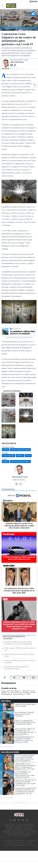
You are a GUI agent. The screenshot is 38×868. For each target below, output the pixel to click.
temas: (4, 459)
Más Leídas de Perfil (10, 752)
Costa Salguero (9, 456)
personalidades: (8, 447)
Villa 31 (28, 456)
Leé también (16, 329)
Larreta (6, 450)
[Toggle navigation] (3, 6)
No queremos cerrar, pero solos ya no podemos (22, 333)
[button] (35, 85)
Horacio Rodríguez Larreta (20, 450)
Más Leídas (6, 701)
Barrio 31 (20, 456)
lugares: (5, 453)
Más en (19, 496)
